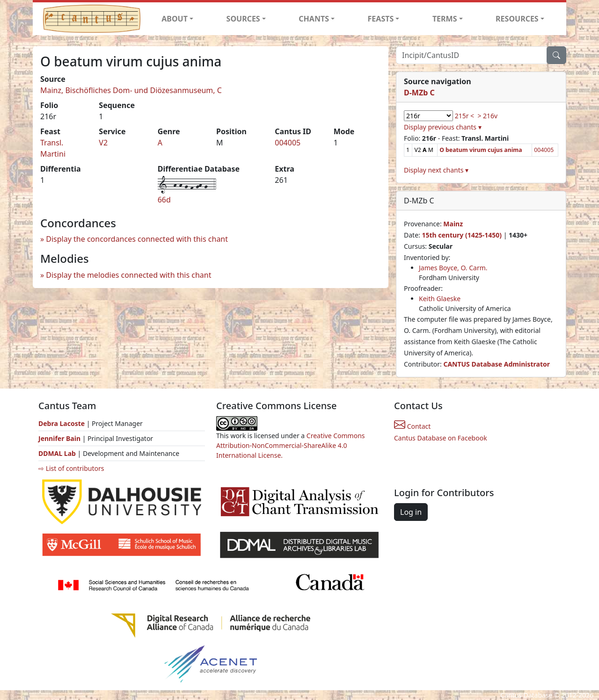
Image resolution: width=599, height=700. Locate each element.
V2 (103, 143)
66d (164, 200)
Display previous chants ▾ (443, 127)
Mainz (453, 224)
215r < (464, 116)
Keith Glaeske (440, 299)
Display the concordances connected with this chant (137, 239)
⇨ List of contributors (71, 468)
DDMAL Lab (57, 453)
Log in (411, 512)
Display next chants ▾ (436, 170)
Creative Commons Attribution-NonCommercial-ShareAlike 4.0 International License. (291, 445)
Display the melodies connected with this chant (128, 275)
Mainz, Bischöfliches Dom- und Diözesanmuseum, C (131, 90)
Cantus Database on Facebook (441, 438)
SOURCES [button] (243, 19)
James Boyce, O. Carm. (453, 268)
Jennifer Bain (60, 438)
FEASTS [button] (381, 19)
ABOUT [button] (175, 19)
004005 (288, 143)
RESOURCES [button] (517, 19)
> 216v (487, 116)
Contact (412, 426)
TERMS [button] (445, 19)
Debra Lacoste (62, 423)
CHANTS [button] (314, 19)
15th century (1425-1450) (462, 235)
